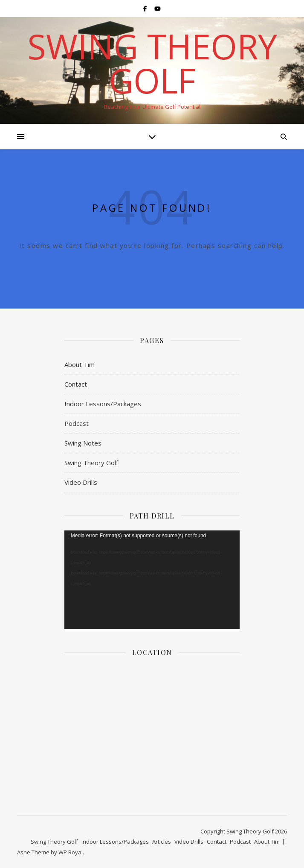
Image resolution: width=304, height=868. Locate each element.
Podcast (77, 423)
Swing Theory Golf (152, 63)
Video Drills (81, 482)
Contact (76, 384)
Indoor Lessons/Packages (103, 404)
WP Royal (71, 852)
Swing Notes (83, 443)
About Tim (80, 364)
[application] (152, 580)
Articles (162, 842)
